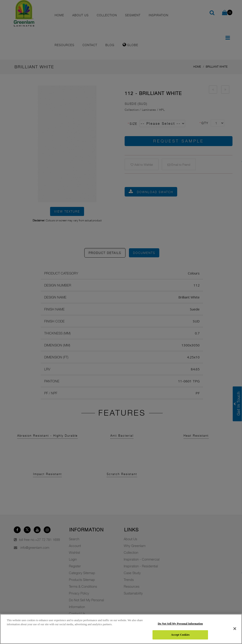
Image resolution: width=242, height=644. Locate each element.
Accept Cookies (180, 635)
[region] (121, 629)
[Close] (235, 629)
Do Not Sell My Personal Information (180, 624)
